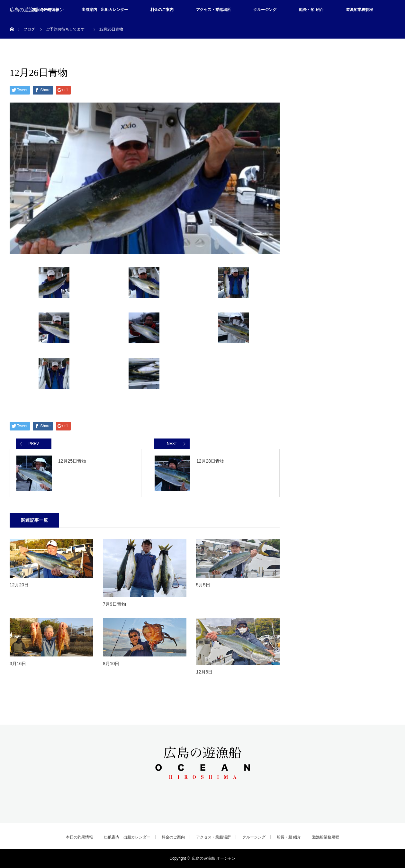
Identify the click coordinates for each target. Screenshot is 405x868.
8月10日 (111, 664)
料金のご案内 (162, 10)
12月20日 (19, 585)
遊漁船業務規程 (359, 10)
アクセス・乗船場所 (213, 10)
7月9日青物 (114, 604)
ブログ (29, 29)
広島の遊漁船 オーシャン (37, 10)
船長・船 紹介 (311, 10)
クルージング (265, 10)
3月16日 (18, 664)
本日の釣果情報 (79, 837)
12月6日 (204, 672)
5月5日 (203, 585)
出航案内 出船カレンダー (105, 10)
